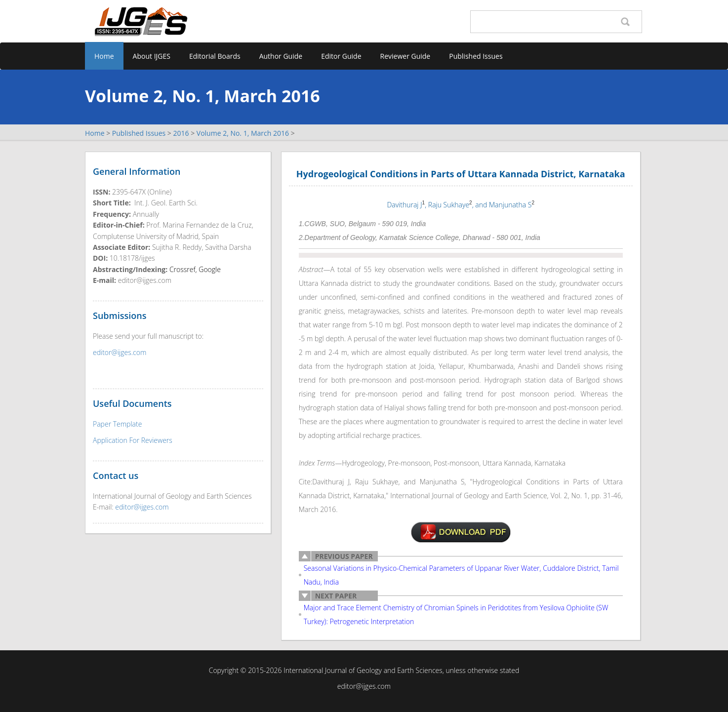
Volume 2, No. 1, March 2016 (243, 133)
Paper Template (117, 424)
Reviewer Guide (405, 56)
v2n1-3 (461, 532)
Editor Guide (341, 56)
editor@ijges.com (120, 352)
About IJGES (152, 56)
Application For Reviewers (133, 440)
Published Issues (476, 56)
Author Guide (281, 56)
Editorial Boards (215, 56)
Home (104, 56)
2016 (181, 133)
